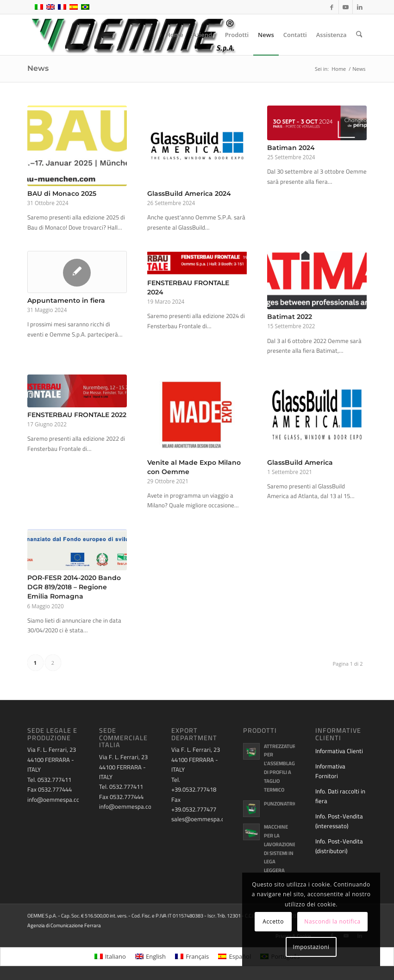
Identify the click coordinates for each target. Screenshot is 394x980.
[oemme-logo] (133, 35)
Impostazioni (311, 947)
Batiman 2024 (291, 148)
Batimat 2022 (290, 317)
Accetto (273, 921)
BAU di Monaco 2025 (62, 194)
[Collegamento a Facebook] (332, 7)
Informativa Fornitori (330, 771)
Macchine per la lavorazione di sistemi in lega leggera (280, 849)
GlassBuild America (300, 462)
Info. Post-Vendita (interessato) (339, 821)
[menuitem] (175, 35)
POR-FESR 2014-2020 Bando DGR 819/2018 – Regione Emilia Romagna (74, 587)
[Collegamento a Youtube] (346, 7)
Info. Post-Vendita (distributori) (339, 846)
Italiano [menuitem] (116, 956)
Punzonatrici (281, 804)
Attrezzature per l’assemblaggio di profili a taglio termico (283, 768)
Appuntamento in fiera (66, 300)
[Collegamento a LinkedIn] (360, 7)
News (38, 68)
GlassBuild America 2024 (189, 194)
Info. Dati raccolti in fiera (340, 796)
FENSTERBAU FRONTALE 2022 (77, 415)
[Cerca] (359, 35)
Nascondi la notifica (332, 921)
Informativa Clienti (339, 751)
